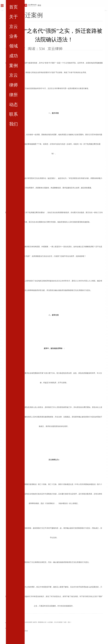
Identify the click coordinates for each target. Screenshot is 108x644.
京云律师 (78, 281)
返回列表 (25, 631)
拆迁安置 (90, 135)
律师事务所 (66, 281)
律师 (56, 88)
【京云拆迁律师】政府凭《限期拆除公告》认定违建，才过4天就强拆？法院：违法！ (47, 622)
